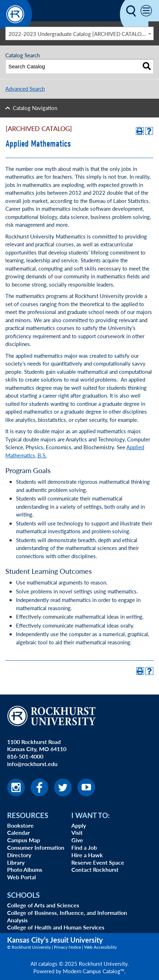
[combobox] (79, 33)
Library (16, 862)
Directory (19, 855)
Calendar (18, 832)
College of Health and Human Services (56, 927)
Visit (77, 832)
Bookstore (20, 825)
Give (77, 840)
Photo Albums (25, 869)
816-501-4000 (25, 756)
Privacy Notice (67, 947)
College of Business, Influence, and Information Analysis (67, 916)
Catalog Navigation (35, 108)
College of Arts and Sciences (43, 905)
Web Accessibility (100, 947)
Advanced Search (25, 88)
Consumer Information (36, 847)
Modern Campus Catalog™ (94, 971)
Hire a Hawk (87, 855)
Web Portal (21, 877)
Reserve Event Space (98, 862)
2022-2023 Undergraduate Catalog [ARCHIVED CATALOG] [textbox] (78, 34)
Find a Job (84, 847)
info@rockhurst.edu (32, 764)
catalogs (48, 963)
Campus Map (24, 840)
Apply (79, 825)
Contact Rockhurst (95, 869)
